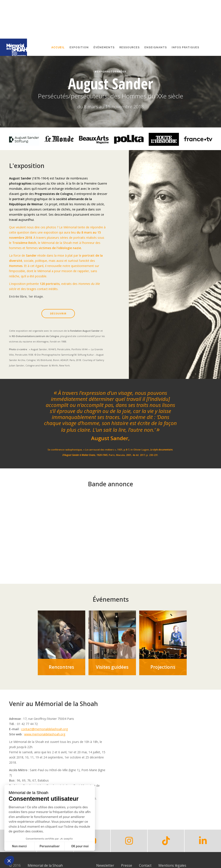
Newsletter (105, 865)
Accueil (58, 47)
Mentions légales (172, 865)
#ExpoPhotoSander (110, 72)
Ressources (129, 47)
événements (104, 47)
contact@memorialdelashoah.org (44, 729)
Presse (127, 865)
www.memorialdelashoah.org (45, 734)
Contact (145, 865)
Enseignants (156, 47)
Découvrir (58, 314)
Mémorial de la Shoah (45, 865)
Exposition (79, 47)
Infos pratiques (185, 47)
